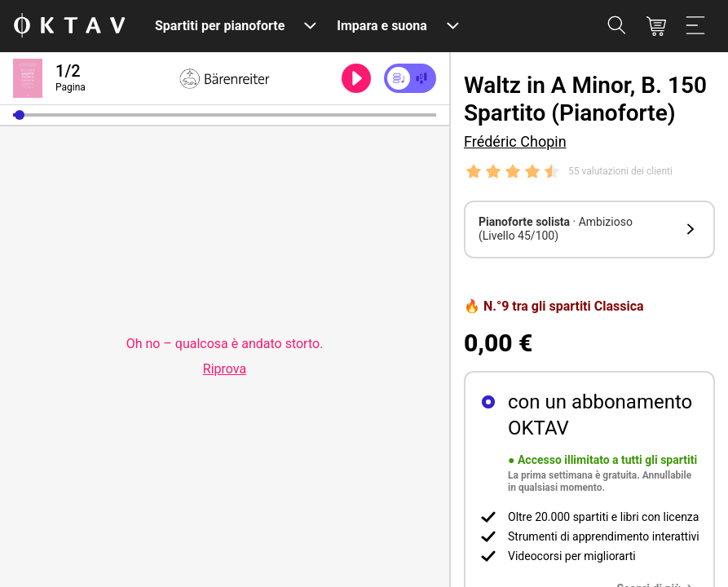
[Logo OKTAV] (69, 26)
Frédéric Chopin (515, 141)
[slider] (225, 115)
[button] (20, 115)
